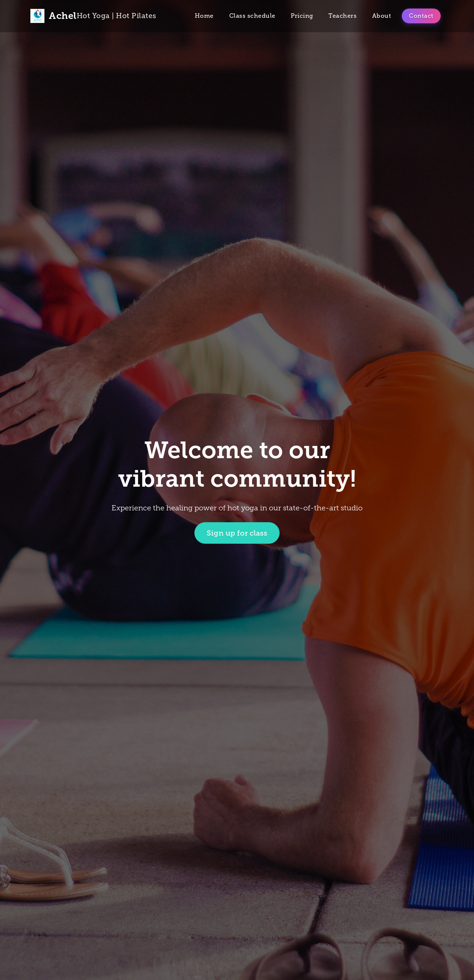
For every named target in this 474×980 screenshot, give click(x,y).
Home (204, 16)
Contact (421, 16)
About (382, 16)
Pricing (302, 16)
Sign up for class (237, 533)
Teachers (343, 16)
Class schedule (252, 16)
